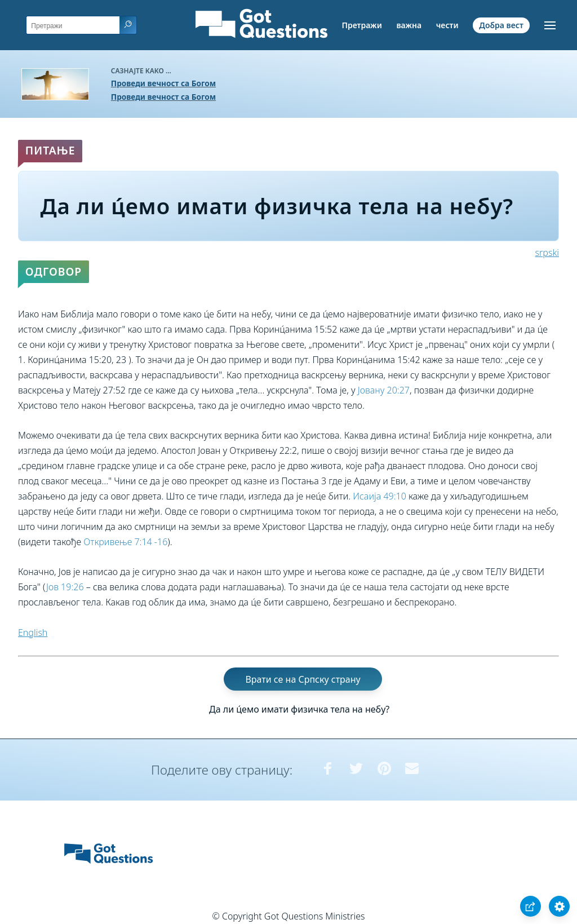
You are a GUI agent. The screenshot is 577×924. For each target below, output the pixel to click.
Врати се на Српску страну (303, 679)
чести (447, 25)
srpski (547, 253)
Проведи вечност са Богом (163, 83)
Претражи (361, 25)
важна (409, 25)
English (33, 633)
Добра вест (501, 25)
